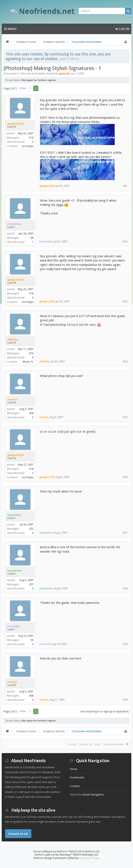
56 (32, 640)
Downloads (77, 777)
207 (31, 584)
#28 (125, 588)
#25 (125, 417)
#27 (125, 533)
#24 (125, 361)
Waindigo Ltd (90, 855)
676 (31, 353)
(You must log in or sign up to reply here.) (105, 711)
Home (73, 744)
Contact (75, 786)
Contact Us (85, 744)
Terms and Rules (113, 744)
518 (31, 138)
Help (97, 744)
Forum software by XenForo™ (67, 851)
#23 (125, 301)
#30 (125, 700)
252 (31, 529)
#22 (125, 242)
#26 (125, 477)
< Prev (22, 88)
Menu (10, 29)
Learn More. (70, 59)
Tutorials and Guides (33, 73)
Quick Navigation (93, 794)
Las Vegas (28, 146)
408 (31, 413)
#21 (125, 186)
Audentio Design (89, 858)
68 (32, 238)
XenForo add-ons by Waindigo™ (54, 855)
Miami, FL (28, 362)
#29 (125, 644)
